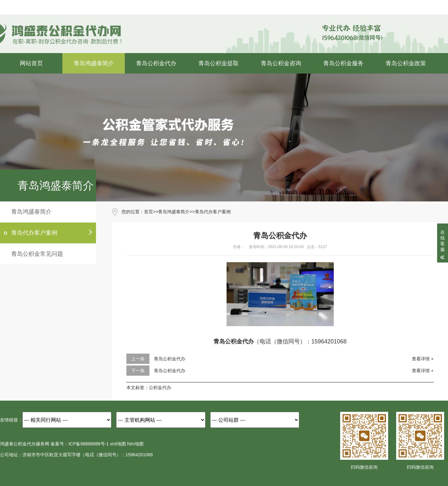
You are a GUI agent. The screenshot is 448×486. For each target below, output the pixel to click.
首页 (148, 212)
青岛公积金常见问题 (37, 254)
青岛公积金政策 (406, 63)
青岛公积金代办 (156, 63)
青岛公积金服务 (343, 63)
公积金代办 (160, 388)
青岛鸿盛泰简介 (94, 63)
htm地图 (136, 444)
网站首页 (31, 63)
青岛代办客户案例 (34, 233)
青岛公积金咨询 (281, 63)
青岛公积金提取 (219, 63)
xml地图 (118, 444)
